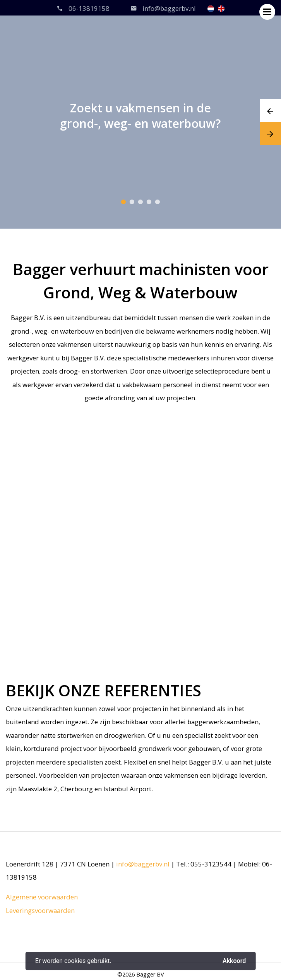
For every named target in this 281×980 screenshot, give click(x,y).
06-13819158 (89, 8)
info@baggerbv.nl (169, 8)
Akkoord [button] (234, 961)
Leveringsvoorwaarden (40, 910)
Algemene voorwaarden (42, 897)
